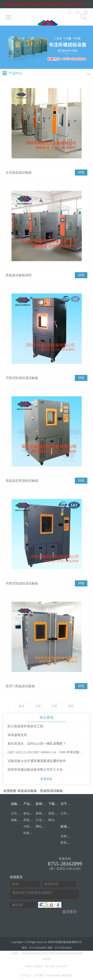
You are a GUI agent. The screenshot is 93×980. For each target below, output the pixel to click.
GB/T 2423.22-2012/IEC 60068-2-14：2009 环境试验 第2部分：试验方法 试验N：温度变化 (46, 754)
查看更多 (46, 779)
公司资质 (17, 813)
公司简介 (67, 813)
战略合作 (17, 804)
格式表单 (54, 820)
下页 (54, 706)
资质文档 (54, 813)
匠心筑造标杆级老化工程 (25, 726)
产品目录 (30, 804)
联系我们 (67, 827)
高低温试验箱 (27, 791)
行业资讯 (42, 820)
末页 (71, 706)
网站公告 (42, 826)
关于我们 (67, 804)
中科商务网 (53, 975)
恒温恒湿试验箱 (51, 791)
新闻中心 (42, 804)
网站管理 (67, 975)
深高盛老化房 (17, 735)
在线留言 (67, 836)
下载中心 (55, 804)
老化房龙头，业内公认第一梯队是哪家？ (37, 744)
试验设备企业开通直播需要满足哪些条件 (37, 761)
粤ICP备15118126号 (56, 966)
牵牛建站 (39, 975)
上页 (38, 706)
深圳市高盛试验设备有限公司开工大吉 (35, 770)
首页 (21, 706)
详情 (81, 172)
